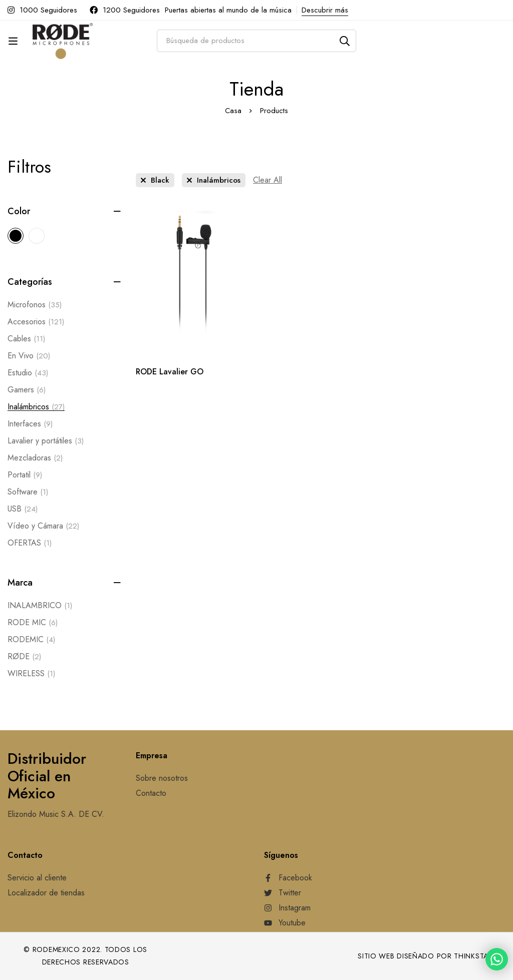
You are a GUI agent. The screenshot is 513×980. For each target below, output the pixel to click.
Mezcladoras (35, 458)
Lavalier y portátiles (46, 441)
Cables (26, 339)
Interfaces (30, 424)
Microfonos (35, 305)
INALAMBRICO (40, 606)
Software (28, 492)
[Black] (16, 236)
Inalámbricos (36, 407)
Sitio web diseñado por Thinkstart (427, 956)
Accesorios (36, 322)
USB (23, 509)
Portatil (25, 475)
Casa (233, 111)
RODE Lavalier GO (170, 372)
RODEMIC (31, 640)
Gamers (27, 390)
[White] (37, 236)
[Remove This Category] (214, 180)
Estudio (28, 373)
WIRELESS (31, 674)
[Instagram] (287, 908)
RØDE (24, 657)
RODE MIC (33, 623)
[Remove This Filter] (268, 180)
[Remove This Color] (155, 180)
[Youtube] (285, 923)
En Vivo (29, 356)
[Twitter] (283, 893)
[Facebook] (288, 878)
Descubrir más (325, 10)
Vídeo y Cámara (43, 526)
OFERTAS (30, 543)
